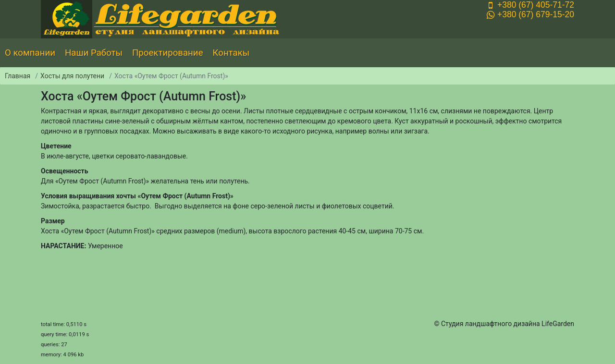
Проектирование (168, 53)
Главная (18, 76)
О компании (30, 53)
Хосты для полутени (72, 76)
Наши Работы (94, 53)
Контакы (231, 53)
